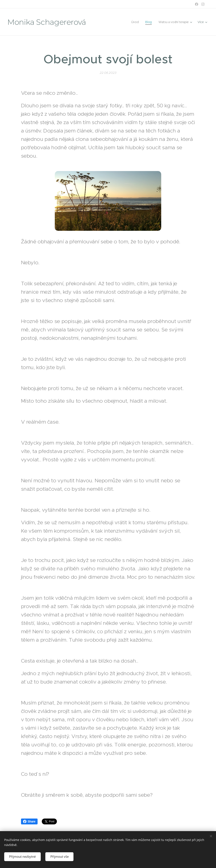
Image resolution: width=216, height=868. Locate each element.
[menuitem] (134, 22)
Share (29, 821)
